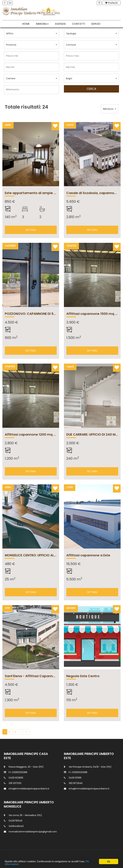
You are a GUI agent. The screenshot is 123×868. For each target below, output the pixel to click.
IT (5, 3)
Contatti (79, 24)
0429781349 (15, 821)
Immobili (42, 24)
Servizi (96, 24)
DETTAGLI (31, 230)
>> (26, 732)
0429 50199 (75, 778)
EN (10, 3)
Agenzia (60, 24)
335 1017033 (15, 783)
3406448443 (16, 826)
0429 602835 (16, 778)
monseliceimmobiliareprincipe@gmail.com (33, 832)
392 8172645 (76, 783)
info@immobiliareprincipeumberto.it (29, 789)
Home (26, 24)
